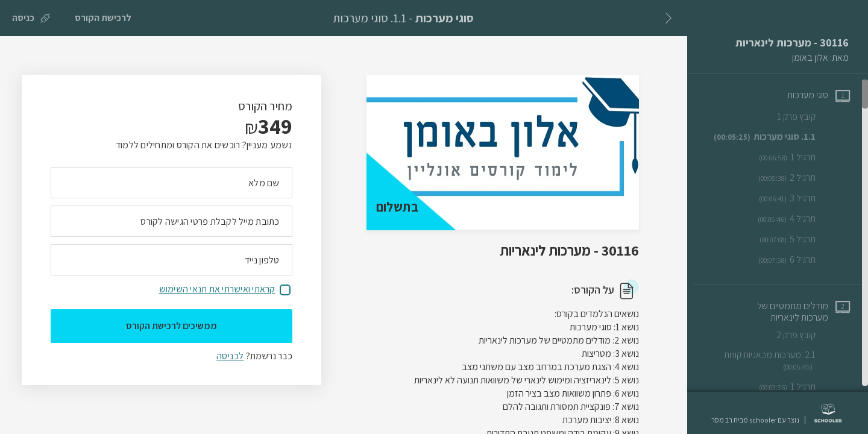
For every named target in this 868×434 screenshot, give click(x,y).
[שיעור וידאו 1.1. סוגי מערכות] (782, 137)
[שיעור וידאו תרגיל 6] (804, 260)
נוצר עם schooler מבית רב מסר (755, 420)
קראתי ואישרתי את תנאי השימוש (217, 289)
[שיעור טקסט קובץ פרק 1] (813, 117)
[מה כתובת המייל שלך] (171, 221)
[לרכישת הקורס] (103, 18)
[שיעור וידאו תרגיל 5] (805, 239)
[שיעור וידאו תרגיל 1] (804, 157)
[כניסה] (31, 18)
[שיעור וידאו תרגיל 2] (804, 178)
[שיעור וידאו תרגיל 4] (804, 219)
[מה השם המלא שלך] (171, 183)
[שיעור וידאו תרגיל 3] (804, 198)
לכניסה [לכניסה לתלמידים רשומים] (230, 356)
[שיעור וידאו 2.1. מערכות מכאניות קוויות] (779, 361)
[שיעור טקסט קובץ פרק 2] (813, 335)
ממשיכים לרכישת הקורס (171, 326)
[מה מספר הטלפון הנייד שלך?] (171, 260)
